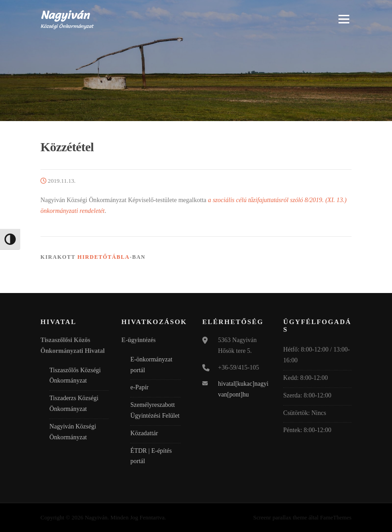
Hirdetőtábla (103, 257)
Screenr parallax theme (280, 517)
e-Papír (139, 387)
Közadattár (144, 433)
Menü (343, 19)
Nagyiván (65, 14)
